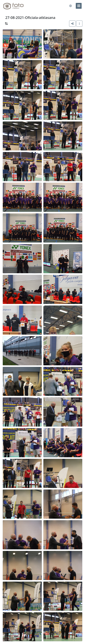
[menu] (79, 6)
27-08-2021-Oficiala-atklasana (30, 18)
